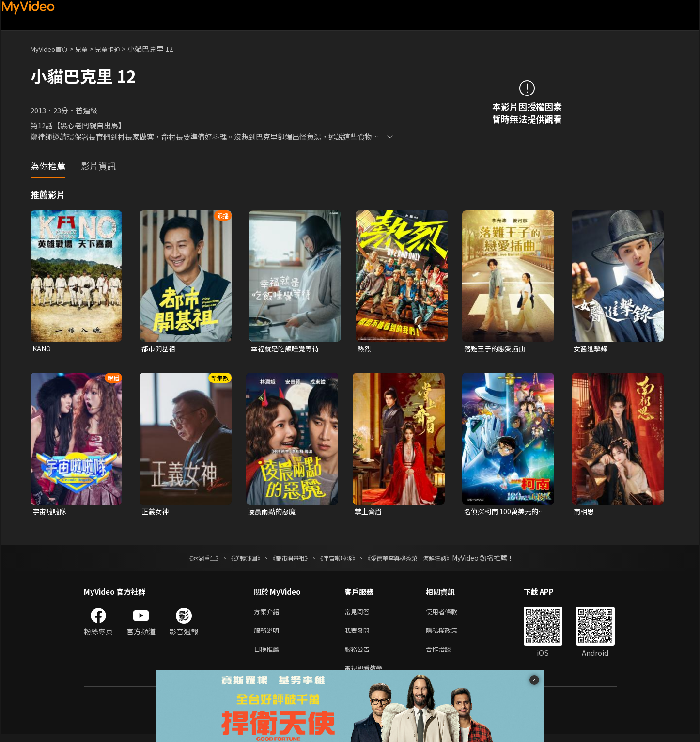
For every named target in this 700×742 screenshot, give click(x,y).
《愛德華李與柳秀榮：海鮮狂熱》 (421, 560)
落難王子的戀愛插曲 (497, 349)
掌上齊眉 (369, 513)
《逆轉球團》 (234, 560)
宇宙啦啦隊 (51, 513)
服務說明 (268, 634)
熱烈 (365, 349)
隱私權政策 (450, 634)
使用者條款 (450, 614)
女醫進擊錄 (592, 349)
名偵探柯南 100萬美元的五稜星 (503, 513)
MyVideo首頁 (53, 49)
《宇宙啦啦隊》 (340, 560)
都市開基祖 (160, 349)
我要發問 (359, 634)
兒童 (89, 49)
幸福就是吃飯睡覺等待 (287, 349)
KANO (43, 349)
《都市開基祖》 (285, 560)
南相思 (584, 513)
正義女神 (156, 513)
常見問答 (359, 614)
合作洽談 (446, 655)
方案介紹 (268, 614)
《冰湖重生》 (187, 560)
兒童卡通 (118, 49)
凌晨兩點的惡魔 (273, 513)
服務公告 (359, 655)
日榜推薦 (268, 655)
